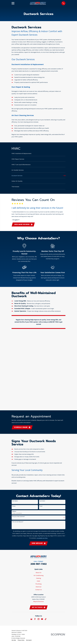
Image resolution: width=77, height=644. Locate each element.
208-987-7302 (39, 488)
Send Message (39, 467)
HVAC (38, 505)
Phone (14, 430)
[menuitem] (39, 154)
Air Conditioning (39, 499)
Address (14, 435)
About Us (38, 496)
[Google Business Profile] (31, 543)
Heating (39, 502)
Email (41, 430)
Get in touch (39, 531)
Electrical (39, 510)
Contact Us (39, 513)
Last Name (42, 424)
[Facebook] (35, 543)
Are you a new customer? (18, 440)
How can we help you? (18, 445)
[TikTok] (46, 543)
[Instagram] (38, 543)
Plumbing (38, 507)
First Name (15, 424)
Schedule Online (22, 351)
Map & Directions (39, 525)
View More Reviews (23, 224)
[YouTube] (42, 543)
